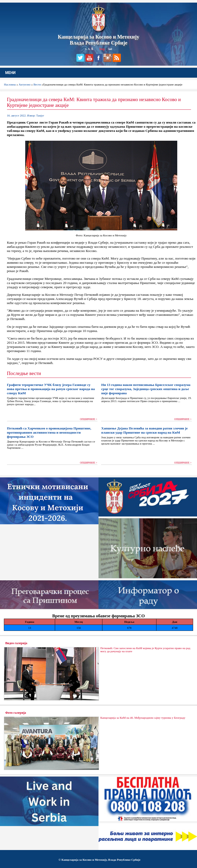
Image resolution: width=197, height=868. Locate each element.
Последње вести (24, 373)
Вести (37, 84)
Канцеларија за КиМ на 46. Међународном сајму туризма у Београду (143, 718)
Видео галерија (16, 643)
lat (110, 49)
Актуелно (25, 84)
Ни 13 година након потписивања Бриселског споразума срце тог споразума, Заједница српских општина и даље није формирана (146, 389)
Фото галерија (16, 713)
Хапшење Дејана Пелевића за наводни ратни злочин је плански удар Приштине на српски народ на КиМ (144, 430)
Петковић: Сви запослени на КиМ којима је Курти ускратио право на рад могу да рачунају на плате (145, 650)
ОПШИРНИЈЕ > (88, 419)
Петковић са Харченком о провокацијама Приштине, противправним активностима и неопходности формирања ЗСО (49, 432)
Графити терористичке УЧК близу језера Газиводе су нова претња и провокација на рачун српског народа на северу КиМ (51, 389)
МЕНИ (10, 73)
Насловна (10, 84)
